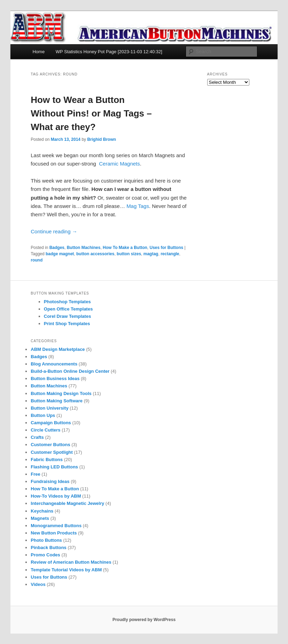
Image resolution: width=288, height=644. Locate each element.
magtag (151, 254)
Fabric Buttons (47, 460)
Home (38, 52)
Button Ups (43, 415)
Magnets (40, 518)
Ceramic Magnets (119, 164)
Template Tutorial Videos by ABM (66, 570)
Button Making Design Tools (61, 393)
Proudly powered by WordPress (144, 620)
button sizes (129, 254)
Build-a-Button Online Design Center (70, 371)
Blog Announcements (54, 364)
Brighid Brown (102, 139)
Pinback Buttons (49, 548)
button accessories (95, 254)
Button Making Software (57, 401)
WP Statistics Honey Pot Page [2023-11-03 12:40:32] (109, 52)
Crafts (37, 437)
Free (35, 474)
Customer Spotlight (52, 452)
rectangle (170, 254)
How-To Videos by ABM (56, 496)
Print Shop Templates (67, 324)
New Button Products (54, 533)
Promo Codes (45, 555)
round (37, 260)
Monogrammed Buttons (56, 526)
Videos (38, 584)
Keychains (42, 511)
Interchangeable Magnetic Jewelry (67, 503)
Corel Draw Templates (68, 316)
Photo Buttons (46, 540)
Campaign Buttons (51, 423)
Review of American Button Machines (71, 562)
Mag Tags (138, 206)
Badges (57, 248)
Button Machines (84, 248)
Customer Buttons (50, 445)
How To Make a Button (125, 248)
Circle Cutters (45, 430)
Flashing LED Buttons (54, 467)
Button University (49, 408)
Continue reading (54, 231)
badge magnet (60, 254)
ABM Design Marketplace (58, 349)
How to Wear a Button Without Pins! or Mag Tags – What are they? (91, 113)
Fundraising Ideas (50, 481)
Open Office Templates (68, 309)
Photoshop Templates (67, 302)
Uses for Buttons (167, 248)
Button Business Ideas (55, 379)
